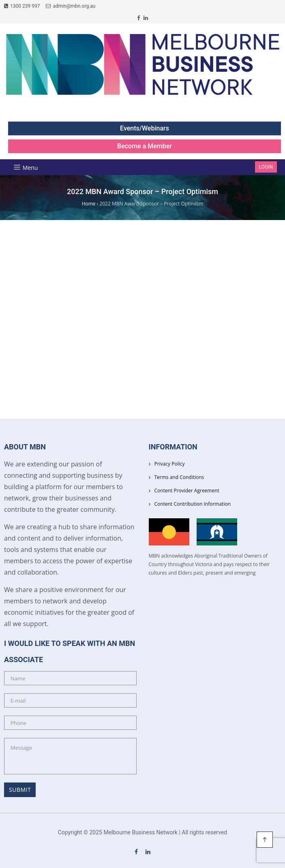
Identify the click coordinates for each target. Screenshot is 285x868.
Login (266, 167)
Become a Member (145, 146)
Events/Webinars (145, 128)
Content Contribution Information (193, 504)
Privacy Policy (170, 464)
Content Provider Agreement (187, 491)
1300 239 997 (22, 6)
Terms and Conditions (179, 477)
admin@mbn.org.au (71, 6)
